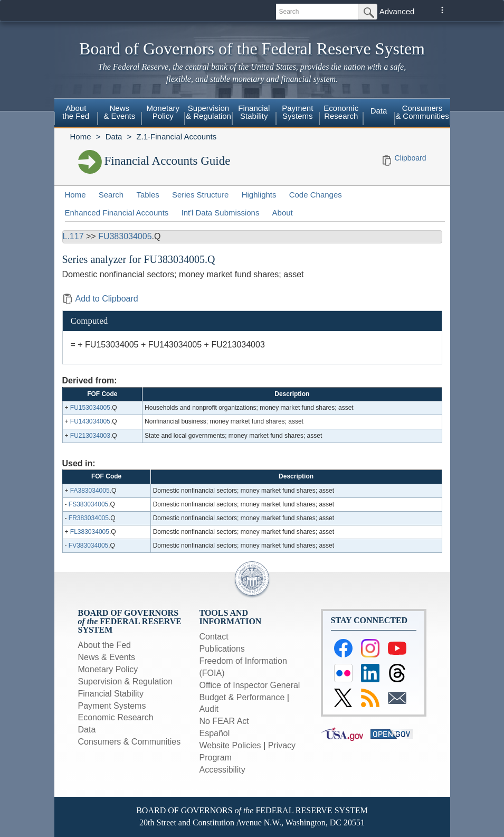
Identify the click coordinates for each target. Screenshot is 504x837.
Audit (209, 709)
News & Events (107, 657)
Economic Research (116, 717)
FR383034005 (89, 518)
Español (215, 733)
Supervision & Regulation (126, 681)
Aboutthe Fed (76, 112)
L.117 (73, 236)
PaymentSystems (297, 112)
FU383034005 (125, 236)
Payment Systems (112, 706)
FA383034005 (90, 491)
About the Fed (105, 645)
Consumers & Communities (422, 112)
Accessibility (222, 770)
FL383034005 (90, 532)
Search (111, 195)
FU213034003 (90, 436)
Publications (222, 649)
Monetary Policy (108, 669)
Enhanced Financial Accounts (117, 213)
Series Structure (201, 195)
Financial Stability (111, 694)
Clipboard (411, 158)
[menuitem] (76, 114)
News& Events (119, 112)
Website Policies (230, 745)
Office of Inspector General (250, 685)
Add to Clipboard (100, 299)
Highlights (259, 195)
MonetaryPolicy (163, 112)
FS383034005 (88, 504)
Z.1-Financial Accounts (176, 137)
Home (81, 137)
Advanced (397, 11)
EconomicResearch (341, 112)
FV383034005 (88, 546)
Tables (148, 195)
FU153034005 (90, 408)
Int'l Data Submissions (220, 213)
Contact (214, 637)
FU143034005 (90, 421)
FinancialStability (254, 112)
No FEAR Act (224, 721)
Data (379, 111)
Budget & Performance (242, 697)
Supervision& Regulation (208, 112)
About (283, 213)
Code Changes (316, 195)
